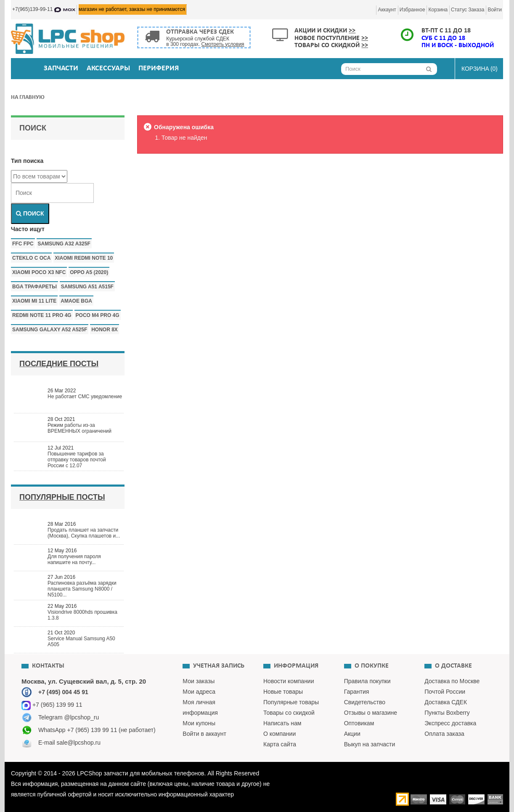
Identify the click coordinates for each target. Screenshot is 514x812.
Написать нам (282, 723)
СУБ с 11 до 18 (443, 38)
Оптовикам (359, 723)
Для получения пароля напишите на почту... (74, 559)
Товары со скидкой (331, 45)
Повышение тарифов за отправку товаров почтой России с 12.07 (77, 460)
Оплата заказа (444, 734)
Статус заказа (468, 10)
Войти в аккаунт (204, 734)
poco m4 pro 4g (98, 315)
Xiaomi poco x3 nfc (39, 272)
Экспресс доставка (450, 723)
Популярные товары (291, 702)
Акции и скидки (325, 31)
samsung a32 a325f (64, 244)
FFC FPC (23, 244)
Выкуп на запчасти (370, 744)
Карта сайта (280, 744)
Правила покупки (367, 681)
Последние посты (59, 364)
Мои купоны (199, 723)
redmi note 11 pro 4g (42, 315)
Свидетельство (365, 702)
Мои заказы (199, 681)
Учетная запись (219, 666)
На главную (28, 97)
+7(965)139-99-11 (44, 9)
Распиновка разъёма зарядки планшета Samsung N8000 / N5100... (82, 589)
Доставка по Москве (452, 681)
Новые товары (283, 692)
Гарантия (357, 692)
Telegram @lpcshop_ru (69, 717)
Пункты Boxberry (447, 713)
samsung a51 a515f (87, 287)
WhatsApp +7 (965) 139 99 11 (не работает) (97, 730)
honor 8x (105, 330)
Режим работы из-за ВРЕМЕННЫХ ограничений (79, 428)
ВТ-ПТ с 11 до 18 (446, 31)
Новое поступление (331, 38)
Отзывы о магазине (371, 713)
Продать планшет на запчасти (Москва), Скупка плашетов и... (84, 533)
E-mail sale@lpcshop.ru (69, 743)
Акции (352, 734)
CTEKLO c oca (31, 258)
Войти (495, 10)
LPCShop (90, 773)
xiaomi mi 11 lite (34, 301)
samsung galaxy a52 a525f (50, 330)
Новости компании (289, 681)
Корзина (438, 10)
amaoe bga (76, 301)
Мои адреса (199, 692)
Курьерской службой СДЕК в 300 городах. (205, 41)
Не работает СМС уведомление (85, 397)
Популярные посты (62, 497)
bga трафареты (34, 287)
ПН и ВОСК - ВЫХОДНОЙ (458, 45)
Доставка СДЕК (446, 702)
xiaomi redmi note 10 (84, 258)
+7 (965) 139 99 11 (52, 705)
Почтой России (445, 692)
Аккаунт (387, 10)
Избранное (412, 10)
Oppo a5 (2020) (89, 272)
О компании (280, 734)
